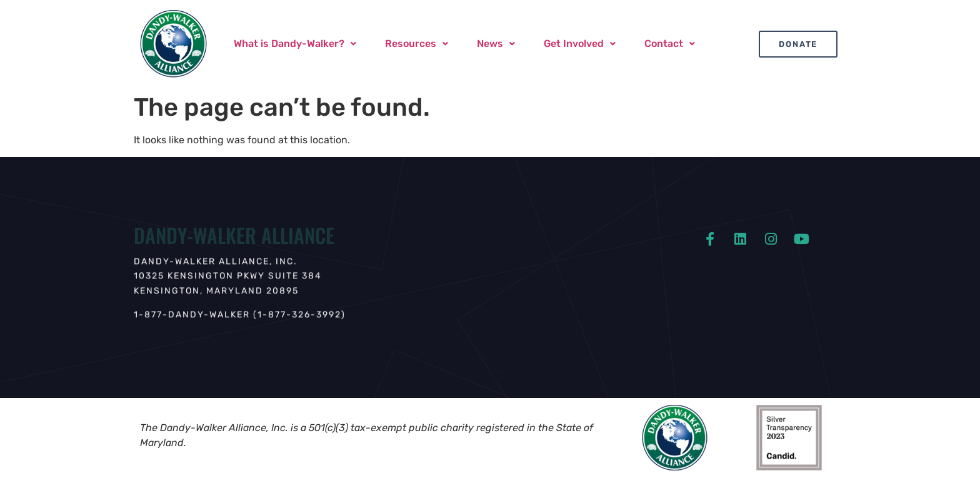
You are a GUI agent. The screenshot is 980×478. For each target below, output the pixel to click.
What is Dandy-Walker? (295, 43)
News (496, 43)
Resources (417, 43)
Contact (670, 43)
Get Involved (580, 43)
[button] (295, 44)
